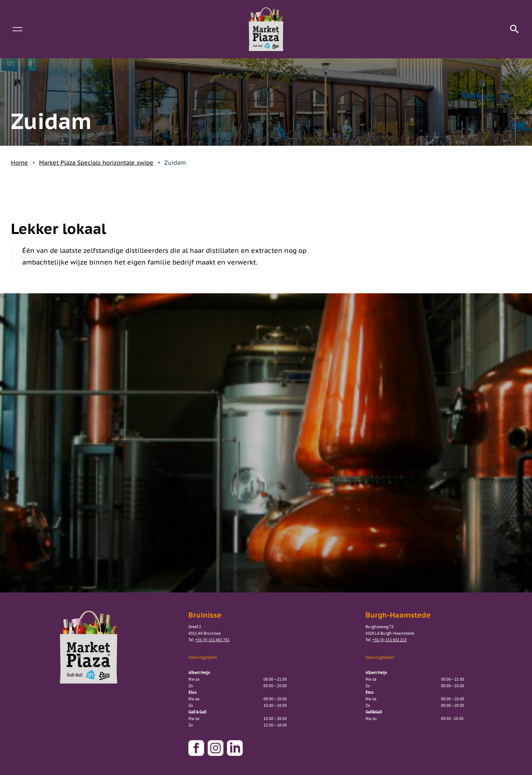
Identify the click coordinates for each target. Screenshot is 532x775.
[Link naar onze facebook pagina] (197, 748)
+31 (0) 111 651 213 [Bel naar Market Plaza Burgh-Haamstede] (390, 640)
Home (19, 163)
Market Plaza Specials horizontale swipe (96, 163)
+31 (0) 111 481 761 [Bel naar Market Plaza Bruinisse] (212, 640)
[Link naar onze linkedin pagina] (236, 748)
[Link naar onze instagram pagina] (216, 748)
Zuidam (175, 163)
